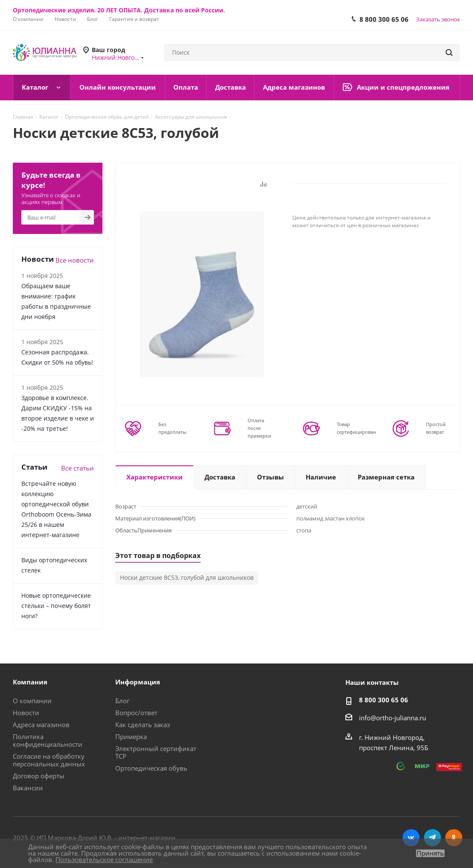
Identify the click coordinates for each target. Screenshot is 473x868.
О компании (32, 701)
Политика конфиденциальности (48, 740)
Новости (26, 713)
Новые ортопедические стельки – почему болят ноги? (56, 606)
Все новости (75, 260)
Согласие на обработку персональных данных (49, 760)
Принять (430, 853)
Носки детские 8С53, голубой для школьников (187, 577)
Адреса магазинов (41, 725)
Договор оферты (39, 776)
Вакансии (28, 788)
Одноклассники (454, 838)
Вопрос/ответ (136, 713)
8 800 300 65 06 (384, 19)
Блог (122, 701)
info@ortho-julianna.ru (393, 718)
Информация (138, 682)
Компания (30, 682)
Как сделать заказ (143, 725)
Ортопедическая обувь (151, 768)
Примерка (131, 736)
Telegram (432, 838)
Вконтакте (411, 838)
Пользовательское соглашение (104, 859)
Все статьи (77, 468)
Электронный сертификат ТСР (156, 752)
